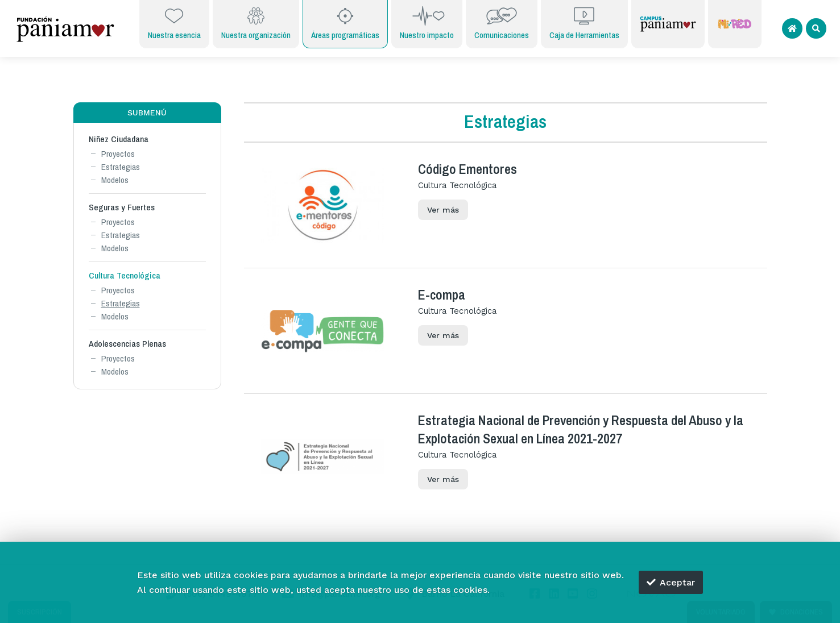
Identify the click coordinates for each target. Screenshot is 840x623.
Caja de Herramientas (584, 23)
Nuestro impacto (427, 23)
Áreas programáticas (345, 23)
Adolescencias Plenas (127, 344)
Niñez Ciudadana (119, 139)
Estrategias (121, 167)
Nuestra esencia (174, 23)
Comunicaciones (502, 23)
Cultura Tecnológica (125, 275)
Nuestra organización (256, 23)
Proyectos (118, 154)
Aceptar (671, 582)
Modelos (115, 180)
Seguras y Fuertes (122, 207)
